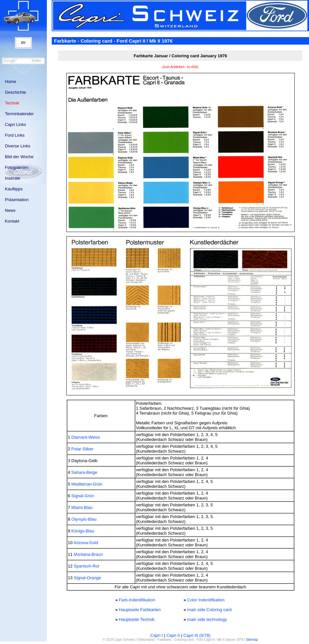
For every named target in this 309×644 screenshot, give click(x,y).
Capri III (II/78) (197, 635)
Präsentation (17, 200)
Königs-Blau (83, 531)
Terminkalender (19, 114)
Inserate (13, 178)
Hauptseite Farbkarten (140, 610)
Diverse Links (18, 146)
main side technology (207, 619)
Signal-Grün (82, 496)
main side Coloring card (209, 610)
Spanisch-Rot (87, 566)
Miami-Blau (82, 507)
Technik (12, 103)
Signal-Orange (87, 578)
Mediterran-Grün (87, 484)
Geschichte (15, 92)
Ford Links (15, 135)
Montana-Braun (88, 554)
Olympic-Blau (84, 519)
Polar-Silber (82, 449)
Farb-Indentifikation (137, 600)
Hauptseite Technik (137, 619)
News (10, 210)
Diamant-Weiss (86, 437)
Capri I (156, 635)
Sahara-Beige (84, 472)
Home (11, 82)
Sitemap (252, 640)
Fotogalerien (17, 167)
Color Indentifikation (206, 600)
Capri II (173, 635)
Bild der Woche (19, 157)
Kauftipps (14, 189)
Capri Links (15, 124)
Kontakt (12, 221)
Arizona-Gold (86, 543)
